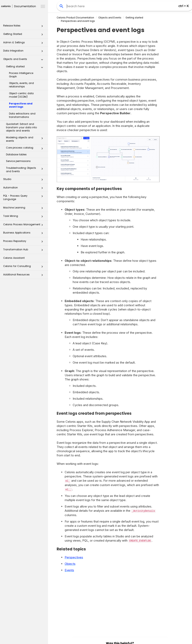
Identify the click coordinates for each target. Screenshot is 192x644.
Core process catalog (26, 149)
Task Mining (24, 217)
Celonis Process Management (24, 226)
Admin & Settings (24, 44)
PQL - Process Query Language (24, 197)
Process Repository (24, 242)
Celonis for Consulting (24, 267)
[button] (42, 27)
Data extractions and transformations (22, 115)
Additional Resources (24, 276)
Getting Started (24, 35)
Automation (24, 189)
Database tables (16, 154)
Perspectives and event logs (21, 105)
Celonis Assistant (14, 258)
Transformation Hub (24, 251)
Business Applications (24, 234)
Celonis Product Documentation (75, 18)
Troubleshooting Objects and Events (26, 170)
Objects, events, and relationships (21, 85)
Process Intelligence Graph (21, 75)
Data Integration (24, 52)
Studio (24, 180)
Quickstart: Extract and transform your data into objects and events (21, 127)
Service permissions (18, 161)
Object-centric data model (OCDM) (21, 95)
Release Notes (24, 27)
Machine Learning (24, 209)
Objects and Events (24, 60)
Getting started (26, 67)
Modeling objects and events (26, 139)
